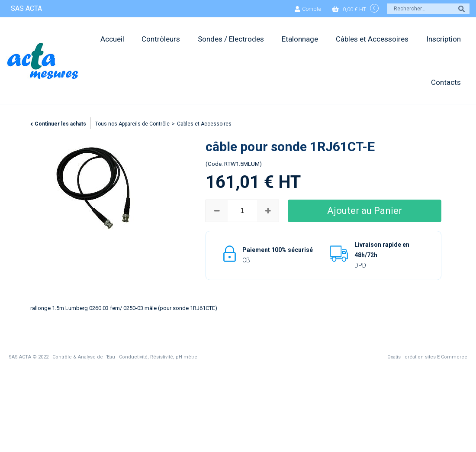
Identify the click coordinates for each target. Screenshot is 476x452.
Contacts (446, 82)
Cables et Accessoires (204, 124)
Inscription (444, 39)
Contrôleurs (161, 39)
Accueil (112, 39)
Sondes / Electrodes (231, 39)
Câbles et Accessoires (372, 39)
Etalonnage (300, 39)
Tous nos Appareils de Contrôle (132, 124)
